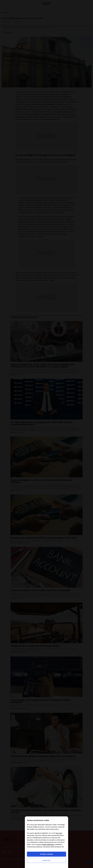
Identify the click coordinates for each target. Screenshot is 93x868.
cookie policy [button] (54, 829)
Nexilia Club (47, 860)
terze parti (59, 833)
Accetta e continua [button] (46, 854)
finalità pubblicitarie (48, 845)
